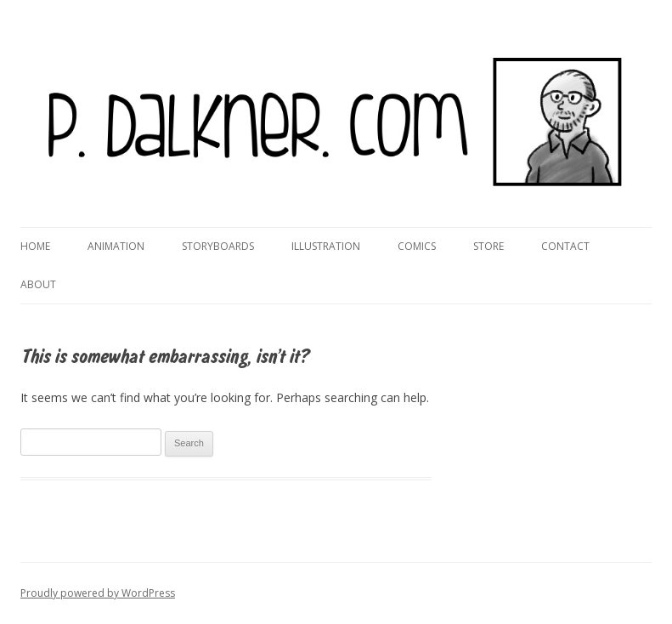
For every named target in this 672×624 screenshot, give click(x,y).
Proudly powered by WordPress (98, 593)
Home (35, 246)
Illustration (326, 246)
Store (488, 246)
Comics (417, 246)
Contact (565, 246)
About (38, 284)
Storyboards (218, 246)
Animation (116, 246)
